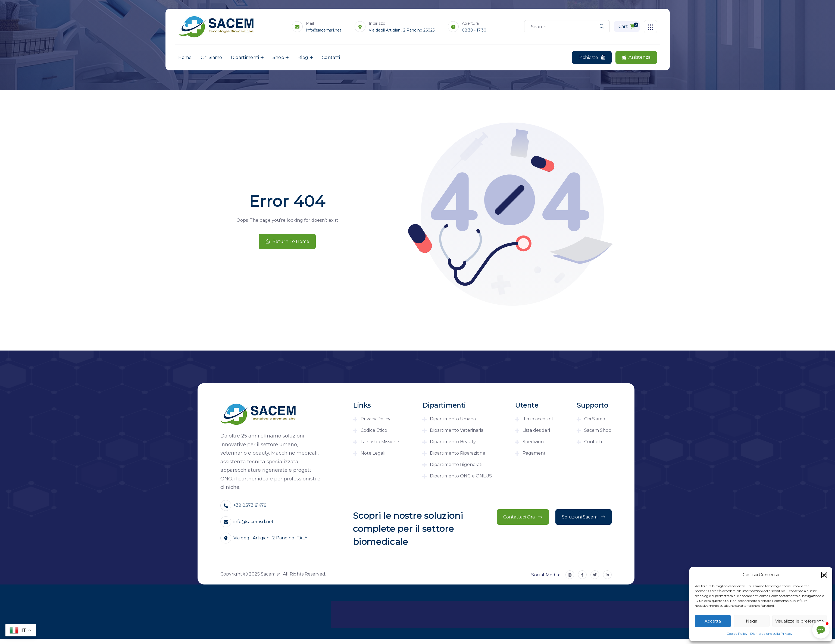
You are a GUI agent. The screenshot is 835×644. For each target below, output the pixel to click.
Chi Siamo (211, 57)
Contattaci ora (523, 517)
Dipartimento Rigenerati (456, 465)
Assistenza (636, 57)
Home (185, 57)
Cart (628, 26)
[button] (824, 575)
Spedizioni (534, 442)
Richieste (592, 58)
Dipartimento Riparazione (458, 453)
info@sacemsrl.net (324, 30)
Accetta (713, 621)
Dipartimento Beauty (453, 442)
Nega (752, 621)
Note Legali (373, 453)
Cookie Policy (737, 634)
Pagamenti (534, 453)
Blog (303, 57)
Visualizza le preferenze (800, 621)
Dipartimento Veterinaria (457, 430)
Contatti (331, 57)
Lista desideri (536, 430)
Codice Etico (374, 430)
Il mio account (538, 419)
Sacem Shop (598, 430)
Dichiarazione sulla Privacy (771, 634)
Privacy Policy (376, 419)
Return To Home (287, 241)
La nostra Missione (380, 442)
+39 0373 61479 (250, 505)
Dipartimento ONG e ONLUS (461, 476)
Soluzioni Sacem (584, 517)
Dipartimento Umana (453, 419)
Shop (278, 57)
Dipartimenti (245, 57)
